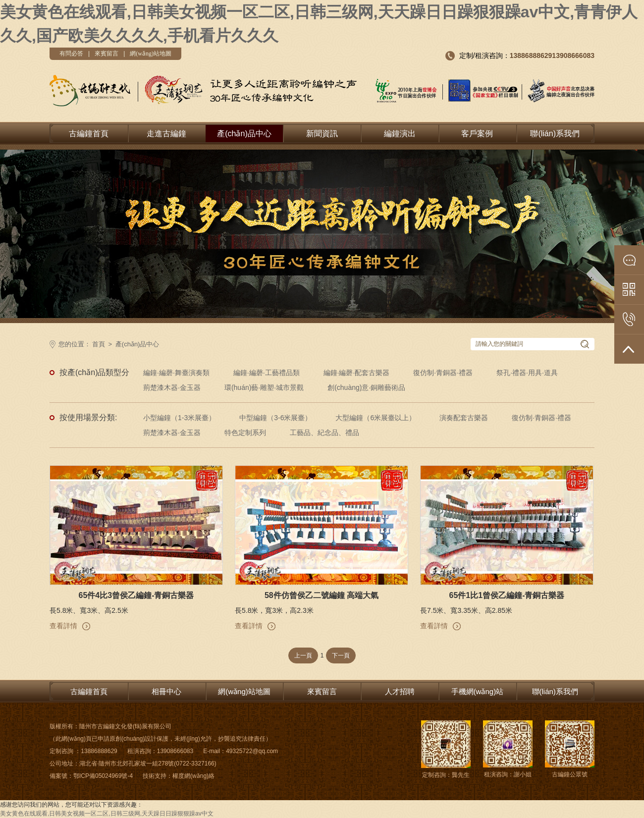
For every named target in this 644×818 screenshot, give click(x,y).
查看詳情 (63, 626)
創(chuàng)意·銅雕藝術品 (366, 387)
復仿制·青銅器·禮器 (443, 373)
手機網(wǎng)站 (478, 691)
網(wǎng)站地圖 (151, 54)
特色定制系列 (245, 433)
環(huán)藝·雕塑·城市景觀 (264, 387)
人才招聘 (400, 691)
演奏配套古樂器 (464, 418)
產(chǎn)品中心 (244, 134)
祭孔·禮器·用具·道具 (527, 373)
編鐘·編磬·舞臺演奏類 (176, 373)
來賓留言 (107, 54)
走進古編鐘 (166, 134)
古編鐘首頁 (89, 134)
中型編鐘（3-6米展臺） (275, 418)
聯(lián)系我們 (555, 134)
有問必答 (71, 54)
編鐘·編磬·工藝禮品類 (267, 373)
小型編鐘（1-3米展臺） (179, 418)
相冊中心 (166, 691)
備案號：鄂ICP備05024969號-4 (91, 776)
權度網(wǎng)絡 (193, 776)
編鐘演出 (400, 134)
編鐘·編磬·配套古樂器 (357, 373)
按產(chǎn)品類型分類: (94, 374)
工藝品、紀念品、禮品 (324, 433)
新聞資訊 (322, 134)
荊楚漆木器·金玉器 (172, 387)
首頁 (99, 344)
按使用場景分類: (88, 417)
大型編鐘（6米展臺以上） (376, 418)
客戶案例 (477, 134)
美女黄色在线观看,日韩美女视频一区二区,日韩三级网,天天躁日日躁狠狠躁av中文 (107, 814)
